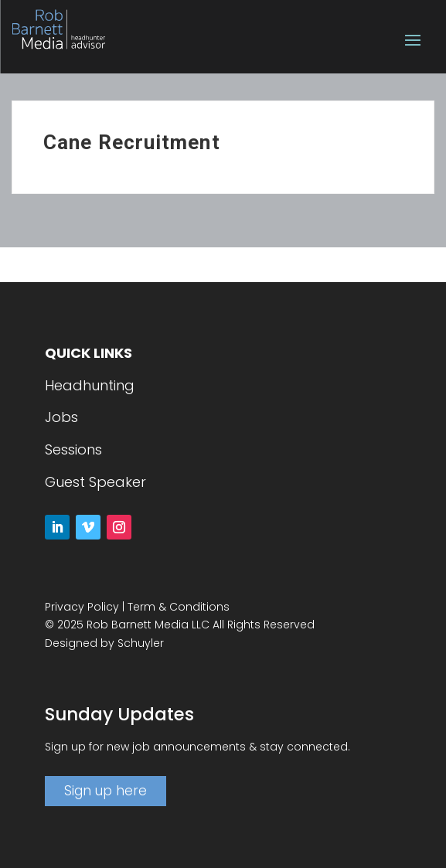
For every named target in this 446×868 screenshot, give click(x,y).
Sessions (73, 449)
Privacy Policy (82, 607)
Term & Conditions (179, 607)
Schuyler (141, 643)
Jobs (61, 417)
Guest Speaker (95, 482)
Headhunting (90, 385)
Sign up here (106, 791)
